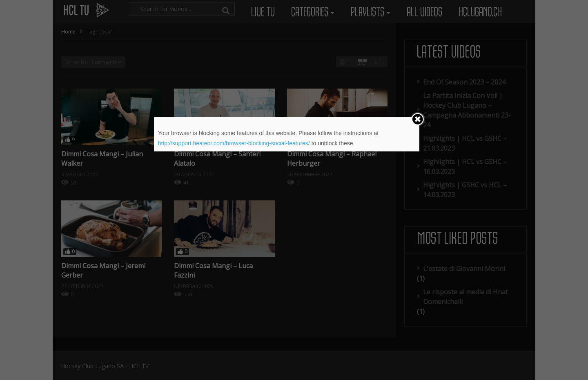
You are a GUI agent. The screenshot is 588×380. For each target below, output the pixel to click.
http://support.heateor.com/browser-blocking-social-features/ (234, 143)
